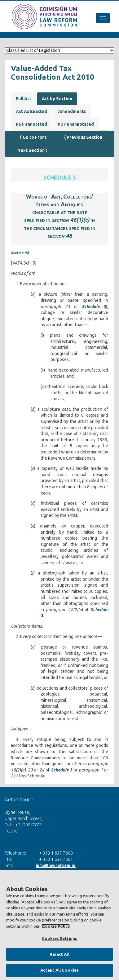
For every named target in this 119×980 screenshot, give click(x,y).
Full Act (24, 99)
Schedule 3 (94, 307)
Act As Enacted (32, 111)
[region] (59, 925)
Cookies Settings (59, 938)
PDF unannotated (76, 124)
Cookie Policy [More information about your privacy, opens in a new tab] (56, 926)
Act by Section (57, 99)
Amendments (72, 111)
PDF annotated (31, 124)
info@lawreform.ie (56, 865)
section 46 (64, 220)
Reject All (59, 954)
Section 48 (20, 253)
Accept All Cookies (59, 970)
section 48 (60, 236)
